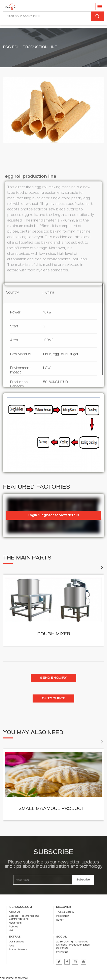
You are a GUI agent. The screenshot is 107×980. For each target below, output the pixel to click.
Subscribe (83, 880)
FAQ (29, 941)
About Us (31, 922)
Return (57, 926)
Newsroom (31, 928)
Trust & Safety (60, 922)
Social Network (33, 944)
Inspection (59, 924)
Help (29, 933)
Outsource (54, 699)
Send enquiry (53, 678)
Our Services (32, 939)
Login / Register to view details (53, 515)
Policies (31, 930)
